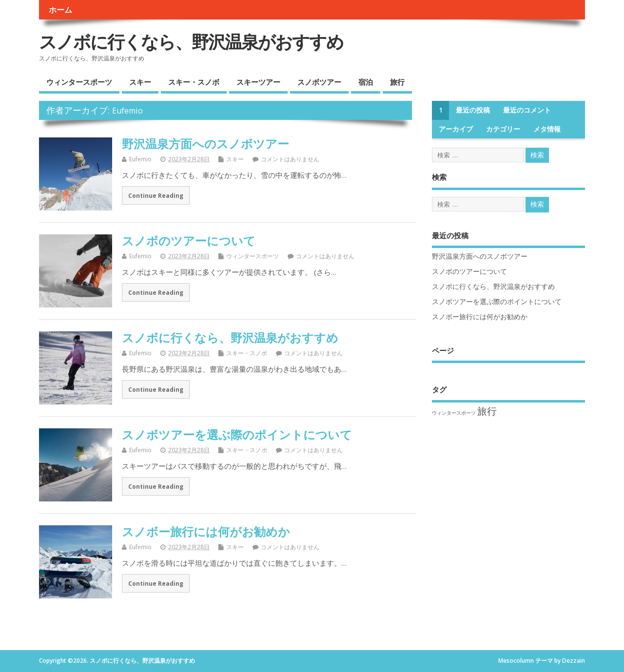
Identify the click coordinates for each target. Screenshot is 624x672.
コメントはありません (290, 159)
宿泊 (366, 82)
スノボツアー (319, 82)
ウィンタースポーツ (79, 82)
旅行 (397, 82)
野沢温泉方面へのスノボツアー (205, 144)
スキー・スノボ (194, 82)
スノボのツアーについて (189, 240)
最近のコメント (527, 110)
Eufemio (127, 111)
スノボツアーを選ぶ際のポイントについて (237, 434)
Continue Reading (156, 195)
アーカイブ (456, 129)
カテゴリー (503, 129)
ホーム (60, 10)
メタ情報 (547, 129)
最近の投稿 (473, 110)
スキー (140, 82)
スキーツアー (258, 82)
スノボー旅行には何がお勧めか (206, 531)
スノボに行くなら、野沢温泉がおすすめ (191, 42)
